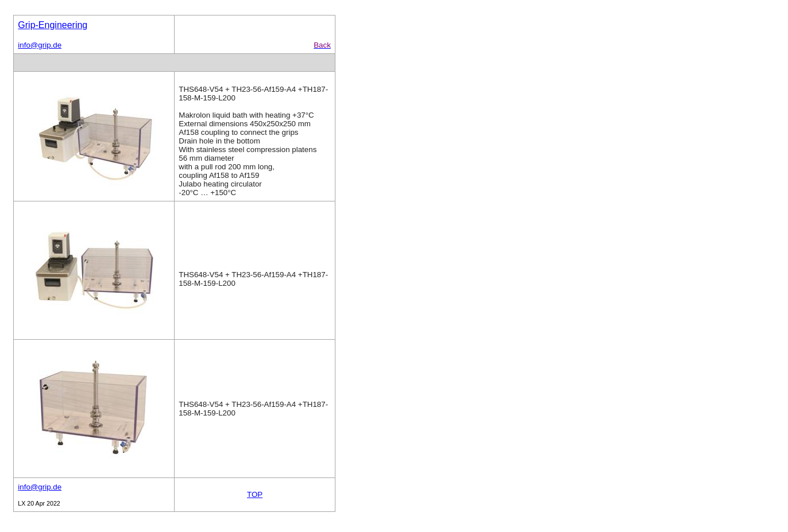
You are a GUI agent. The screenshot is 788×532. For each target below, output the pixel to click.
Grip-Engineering (53, 25)
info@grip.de (40, 45)
